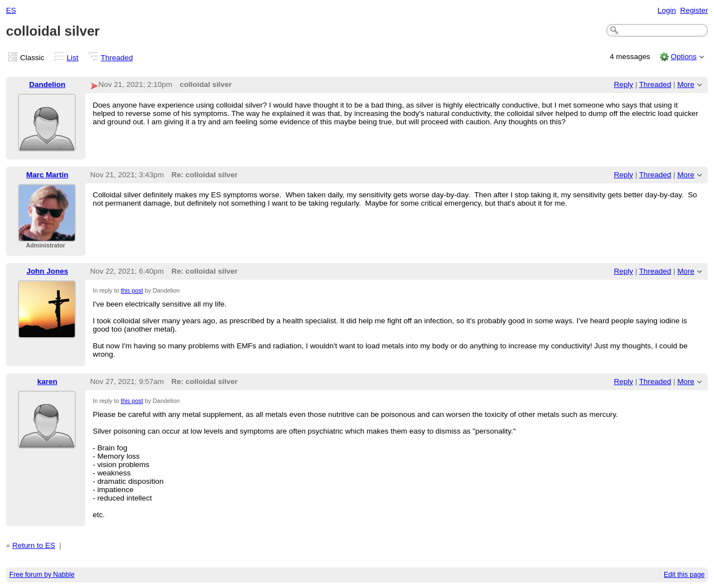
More (686, 84)
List (73, 58)
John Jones (47, 271)
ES (11, 10)
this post (132, 290)
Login (667, 10)
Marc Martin (47, 175)
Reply (624, 84)
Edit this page (684, 575)
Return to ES (34, 545)
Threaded (117, 58)
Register (694, 10)
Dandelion (47, 84)
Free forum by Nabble (42, 575)
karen (47, 382)
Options (683, 57)
